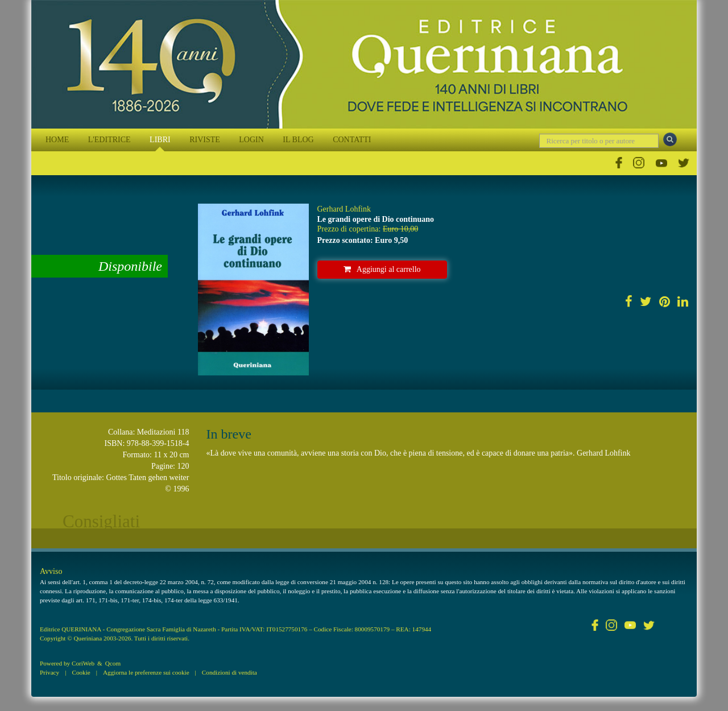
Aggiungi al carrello (382, 269)
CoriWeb (83, 663)
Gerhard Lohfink (344, 209)
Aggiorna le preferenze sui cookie (146, 672)
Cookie (81, 672)
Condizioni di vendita (229, 672)
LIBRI (160, 140)
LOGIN (251, 140)
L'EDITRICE (109, 140)
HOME (57, 140)
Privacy (49, 672)
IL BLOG (298, 140)
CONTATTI (352, 140)
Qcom (113, 663)
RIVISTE (205, 140)
